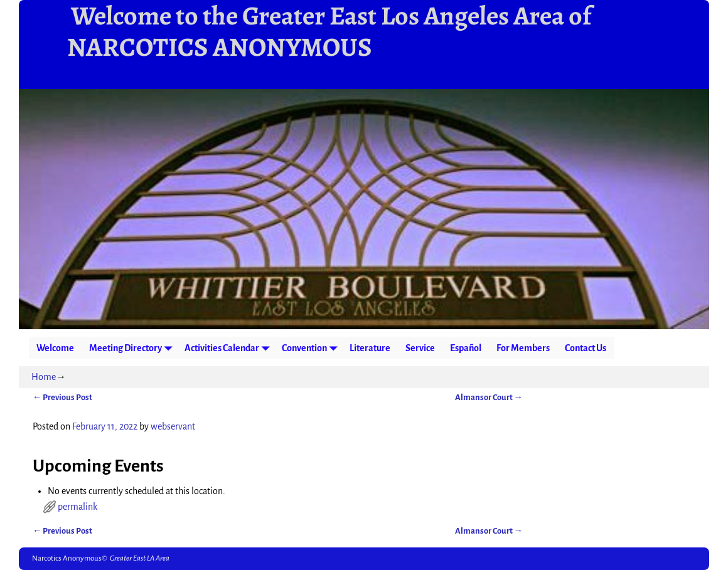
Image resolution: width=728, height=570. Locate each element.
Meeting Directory (133, 348)
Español (466, 348)
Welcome (55, 348)
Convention (312, 348)
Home (44, 377)
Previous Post (62, 397)
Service (420, 348)
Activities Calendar (229, 348)
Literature (370, 348)
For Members (523, 348)
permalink (78, 507)
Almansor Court (489, 397)
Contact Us (586, 348)
